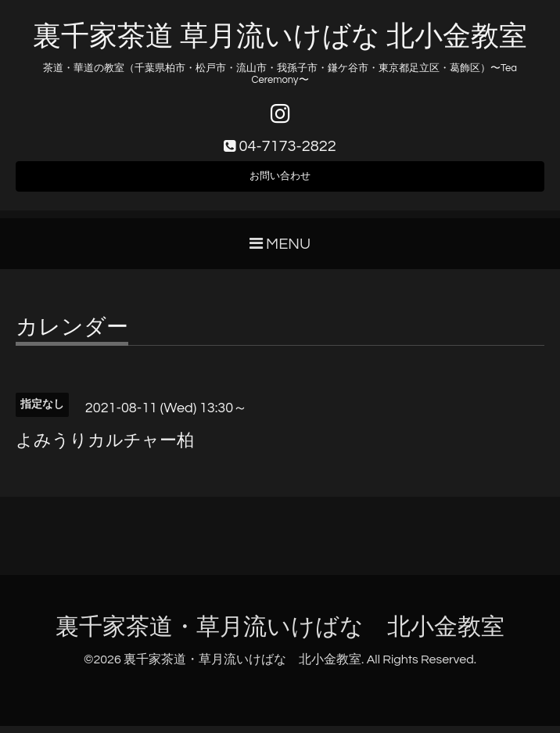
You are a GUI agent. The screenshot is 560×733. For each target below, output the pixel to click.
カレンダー (72, 336)
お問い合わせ (280, 181)
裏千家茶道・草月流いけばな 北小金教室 (280, 634)
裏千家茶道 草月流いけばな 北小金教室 (280, 37)
